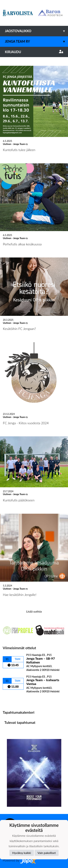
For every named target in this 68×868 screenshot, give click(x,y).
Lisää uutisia (34, 611)
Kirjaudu (34, 52)
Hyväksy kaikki (22, 853)
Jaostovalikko (36, 31)
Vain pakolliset (47, 853)
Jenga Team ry (36, 41)
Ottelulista (12, 699)
